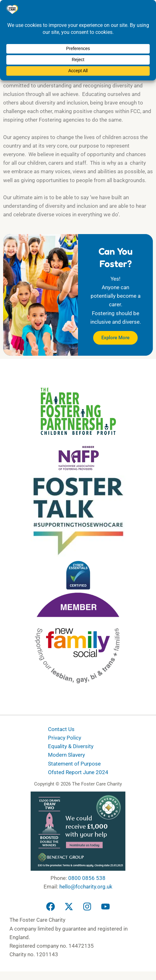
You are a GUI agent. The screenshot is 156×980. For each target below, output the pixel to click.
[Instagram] (87, 907)
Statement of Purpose (74, 763)
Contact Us (61, 729)
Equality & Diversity (71, 746)
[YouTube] (105, 907)
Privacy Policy (65, 738)
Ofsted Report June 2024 (78, 772)
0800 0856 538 (87, 878)
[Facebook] (51, 907)
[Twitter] (69, 907)
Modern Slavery (66, 755)
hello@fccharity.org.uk (86, 887)
